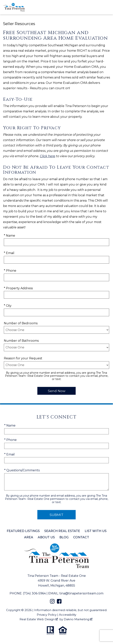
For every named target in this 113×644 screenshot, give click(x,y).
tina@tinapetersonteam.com (81, 593)
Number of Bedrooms (21, 323)
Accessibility (68, 615)
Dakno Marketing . (78, 619)
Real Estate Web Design (39, 619)
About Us (46, 537)
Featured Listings (23, 531)
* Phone (10, 271)
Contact (81, 537)
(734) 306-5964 (34, 593)
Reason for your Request (23, 358)
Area (29, 537)
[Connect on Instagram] (52, 603)
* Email (9, 253)
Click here (47, 156)
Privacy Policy (47, 615)
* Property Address (18, 288)
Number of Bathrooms (21, 341)
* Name (9, 236)
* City (8, 306)
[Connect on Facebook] (59, 603)
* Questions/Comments (22, 470)
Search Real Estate (62, 531)
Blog (64, 537)
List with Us (96, 531)
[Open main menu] (107, 7)
